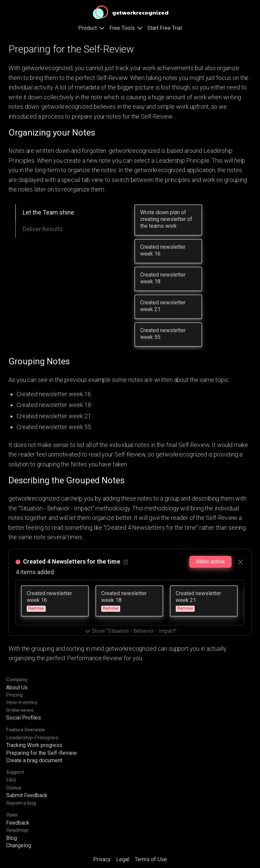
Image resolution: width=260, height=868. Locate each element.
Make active (210, 561)
